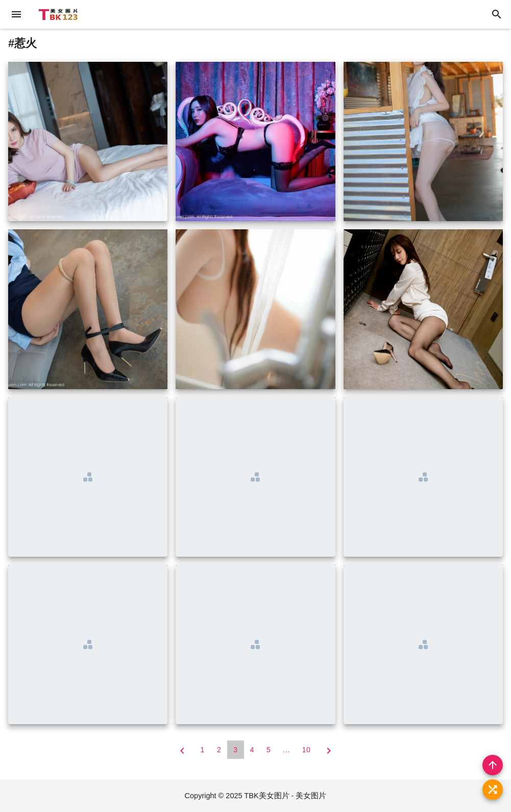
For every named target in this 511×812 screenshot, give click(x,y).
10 (307, 750)
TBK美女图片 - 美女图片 (285, 796)
